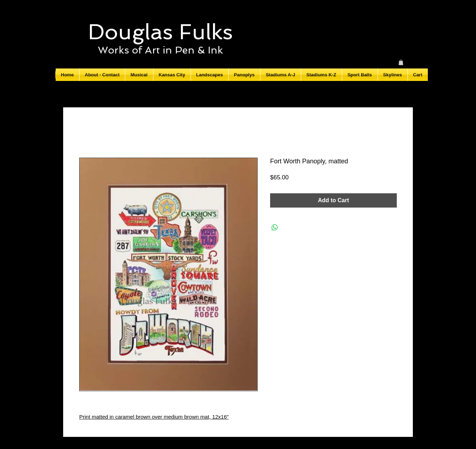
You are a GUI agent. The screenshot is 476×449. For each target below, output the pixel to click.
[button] (401, 62)
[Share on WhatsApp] (275, 228)
